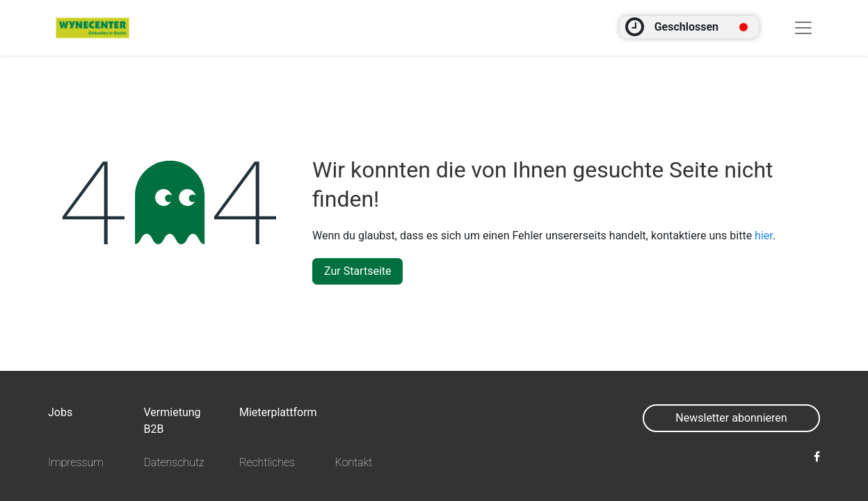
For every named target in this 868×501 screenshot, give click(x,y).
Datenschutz (174, 462)
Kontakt (353, 462)
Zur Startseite (357, 271)
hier (764, 236)
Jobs (60, 412)
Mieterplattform (278, 412)
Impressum (76, 462)
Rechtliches (267, 462)
